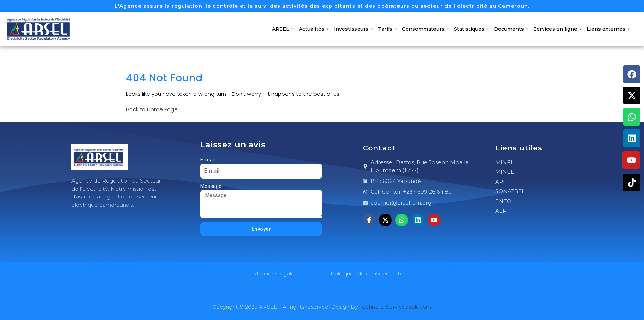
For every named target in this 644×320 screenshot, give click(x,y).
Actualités (314, 29)
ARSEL (283, 29)
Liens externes (608, 29)
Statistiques (471, 29)
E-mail (208, 160)
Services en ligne (558, 29)
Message (211, 186)
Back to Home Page (152, 109)
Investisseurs (353, 29)
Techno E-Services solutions (395, 307)
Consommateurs (426, 29)
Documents (511, 29)
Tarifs (388, 29)
